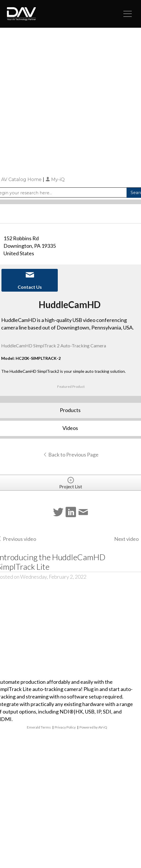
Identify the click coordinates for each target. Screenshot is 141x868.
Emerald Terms (39, 727)
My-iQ (55, 179)
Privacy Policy (65, 727)
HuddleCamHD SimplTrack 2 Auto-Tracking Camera (54, 345)
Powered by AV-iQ (93, 727)
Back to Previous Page (71, 455)
